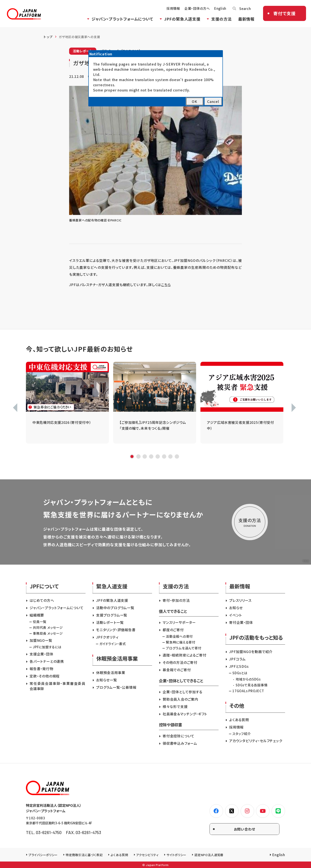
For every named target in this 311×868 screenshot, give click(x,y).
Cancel (213, 101)
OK (194, 101)
